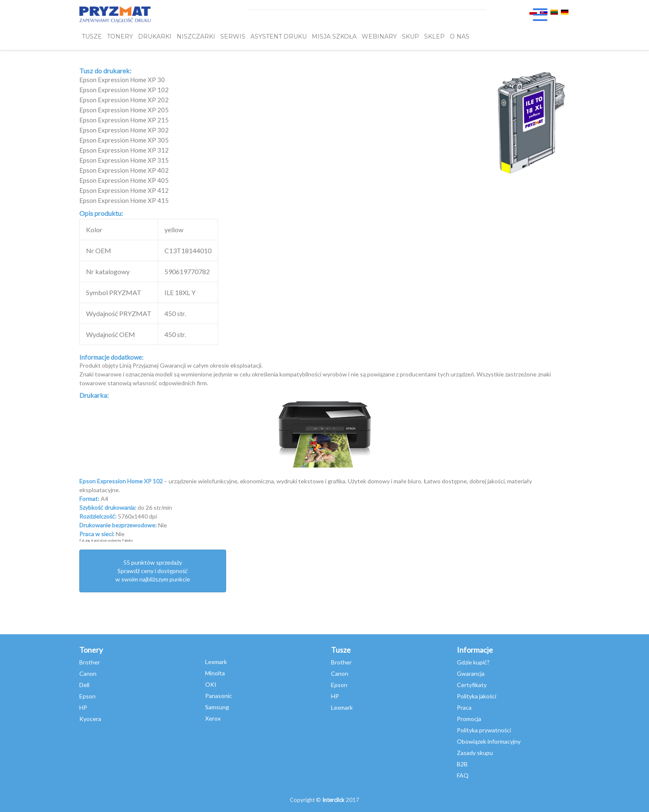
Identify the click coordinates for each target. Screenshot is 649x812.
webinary (379, 36)
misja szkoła (334, 36)
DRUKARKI (155, 36)
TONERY (120, 36)
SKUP (411, 36)
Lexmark (216, 662)
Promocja (469, 719)
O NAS (460, 36)
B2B (462, 764)
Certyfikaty (472, 685)
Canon (88, 673)
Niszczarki (196, 36)
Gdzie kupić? (473, 662)
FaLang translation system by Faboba (106, 540)
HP (83, 707)
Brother (90, 662)
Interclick (333, 800)
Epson (87, 696)
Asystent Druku (279, 36)
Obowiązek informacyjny (489, 741)
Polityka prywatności (484, 730)
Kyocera (90, 719)
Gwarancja (471, 673)
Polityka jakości (477, 696)
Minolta (215, 673)
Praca (464, 707)
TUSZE (92, 36)
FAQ (463, 775)
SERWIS (233, 36)
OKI (211, 684)
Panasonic (219, 696)
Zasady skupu (475, 753)
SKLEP (434, 36)
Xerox (213, 718)
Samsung (217, 707)
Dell (84, 685)
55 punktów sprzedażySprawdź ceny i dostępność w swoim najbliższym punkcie (153, 571)
